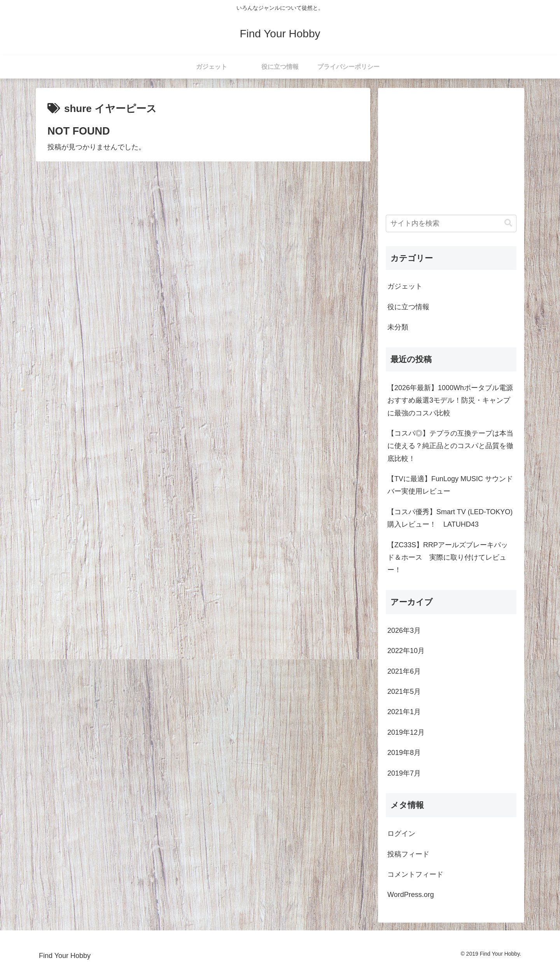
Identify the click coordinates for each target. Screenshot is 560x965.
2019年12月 (406, 732)
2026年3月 (404, 630)
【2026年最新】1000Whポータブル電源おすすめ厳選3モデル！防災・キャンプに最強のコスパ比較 (450, 400)
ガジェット (405, 286)
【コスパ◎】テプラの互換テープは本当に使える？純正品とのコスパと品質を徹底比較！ (450, 446)
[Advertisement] (451, 150)
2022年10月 (406, 651)
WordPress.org (411, 895)
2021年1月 (404, 712)
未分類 (398, 327)
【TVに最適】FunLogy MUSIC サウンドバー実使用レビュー (450, 485)
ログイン (401, 834)
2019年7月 (404, 773)
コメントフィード (415, 874)
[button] (508, 223)
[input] (451, 223)
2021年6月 (404, 671)
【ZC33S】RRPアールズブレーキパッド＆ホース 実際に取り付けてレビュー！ (448, 558)
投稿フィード (408, 854)
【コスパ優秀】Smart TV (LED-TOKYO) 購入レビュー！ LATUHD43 (450, 518)
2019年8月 (404, 753)
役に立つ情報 (408, 307)
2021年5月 (404, 692)
